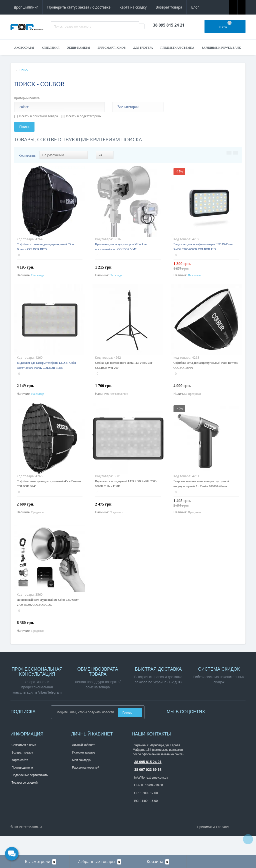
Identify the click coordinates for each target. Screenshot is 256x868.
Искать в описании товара (36, 116)
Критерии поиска (27, 98)
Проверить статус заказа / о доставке (79, 7)
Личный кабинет (83, 765)
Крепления (51, 48)
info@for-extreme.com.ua (151, 798)
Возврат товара (169, 7)
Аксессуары (24, 48)
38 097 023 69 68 (148, 790)
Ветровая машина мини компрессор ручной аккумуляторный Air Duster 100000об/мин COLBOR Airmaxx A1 (201, 496)
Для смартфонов (112, 48)
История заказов (84, 773)
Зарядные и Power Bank (221, 48)
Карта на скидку (133, 7)
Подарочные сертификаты (30, 795)
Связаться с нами (24, 765)
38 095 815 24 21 (148, 782)
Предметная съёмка (177, 48)
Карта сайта (20, 780)
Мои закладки (82, 780)
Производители (22, 788)
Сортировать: (28, 156)
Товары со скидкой (24, 803)
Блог (195, 7)
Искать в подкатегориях (81, 116)
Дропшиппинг (26, 7)
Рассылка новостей (86, 788)
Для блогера (143, 48)
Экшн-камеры (79, 48)
